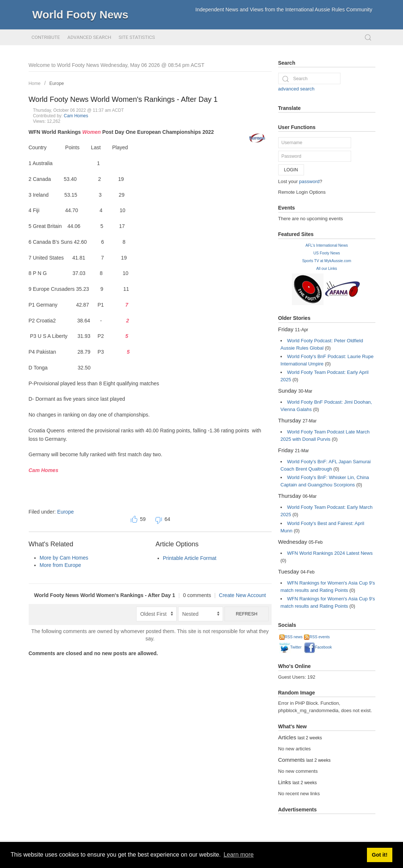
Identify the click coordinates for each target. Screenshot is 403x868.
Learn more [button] (238, 855)
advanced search (296, 89)
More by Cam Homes (64, 558)
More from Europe (61, 565)
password (310, 181)
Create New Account (243, 595)
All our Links (327, 269)
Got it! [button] (379, 855)
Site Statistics (137, 37)
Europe (57, 83)
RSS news (291, 637)
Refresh (247, 614)
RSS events (317, 637)
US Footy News (326, 253)
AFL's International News (327, 245)
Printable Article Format (190, 558)
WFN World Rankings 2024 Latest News (330, 553)
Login (291, 170)
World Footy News (80, 15)
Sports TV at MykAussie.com (327, 261)
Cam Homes (76, 116)
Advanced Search (89, 37)
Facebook (318, 647)
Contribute (46, 37)
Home (35, 83)
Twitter (291, 647)
